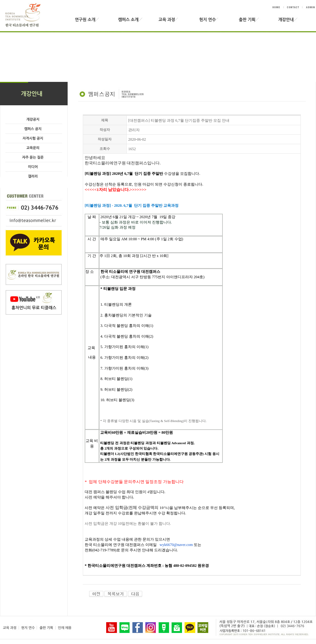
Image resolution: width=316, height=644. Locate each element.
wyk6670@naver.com (176, 545)
